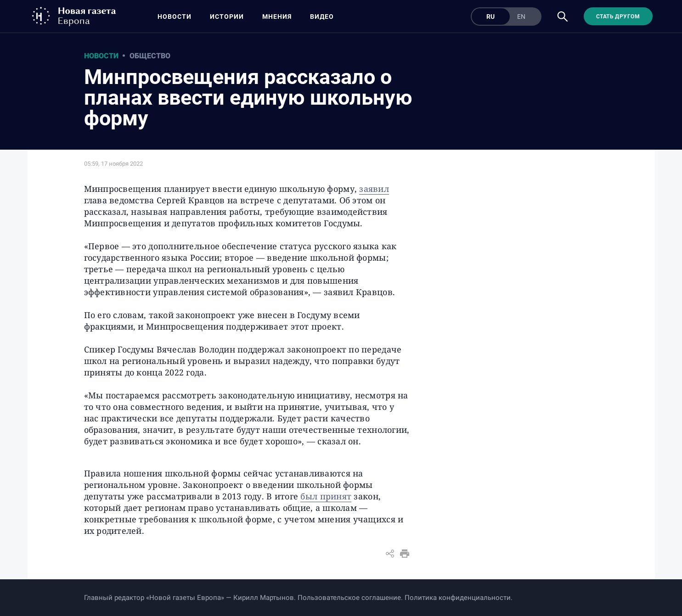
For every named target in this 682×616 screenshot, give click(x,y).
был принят (326, 496)
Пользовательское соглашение (349, 598)
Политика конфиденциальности (458, 598)
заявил (374, 189)
